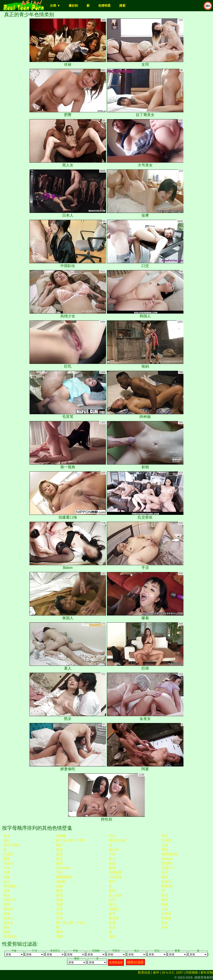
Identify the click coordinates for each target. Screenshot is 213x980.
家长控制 (207, 972)
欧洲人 (8, 918)
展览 (7, 927)
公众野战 (115, 877)
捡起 (112, 863)
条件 (156, 972)
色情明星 (104, 6)
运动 (165, 845)
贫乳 (165, 836)
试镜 (7, 877)
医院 (59, 891)
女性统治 (10, 936)
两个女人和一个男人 (71, 840)
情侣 (7, 895)
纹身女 (166, 882)
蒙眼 (7, 859)
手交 (59, 872)
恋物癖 (61, 836)
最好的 (73, 6)
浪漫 (7, 914)
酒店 (59, 895)
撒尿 (112, 868)
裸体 (59, 932)
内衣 (59, 914)
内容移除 (192, 972)
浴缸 (7, 840)
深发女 (8, 863)
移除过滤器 (135, 962)
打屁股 (166, 840)
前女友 (8, 923)
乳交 (165, 895)
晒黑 (165, 877)
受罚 (112, 882)
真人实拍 (115, 895)
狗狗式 (8, 909)
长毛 (59, 918)
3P (163, 891)
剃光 (112, 927)
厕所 (165, 900)
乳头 (112, 836)
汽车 (7, 868)
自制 (59, 886)
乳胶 (59, 904)
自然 (59, 936)
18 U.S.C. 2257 (172, 972)
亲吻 (59, 900)
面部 (7, 932)
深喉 (7, 904)
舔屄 (112, 891)
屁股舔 (114, 909)
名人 (7, 882)
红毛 (112, 900)
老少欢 (114, 850)
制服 (165, 904)
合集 (7, 891)
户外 (112, 854)
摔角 (165, 927)
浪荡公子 (168, 868)
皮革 (59, 909)
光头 (7, 836)
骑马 (112, 904)
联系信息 (144, 972)
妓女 (165, 923)
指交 (59, 845)
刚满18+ (168, 886)
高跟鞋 (61, 882)
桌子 (165, 872)
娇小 (112, 859)
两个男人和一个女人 (71, 923)
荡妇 (112, 936)
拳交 (59, 850)
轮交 (59, 859)
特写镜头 (10, 886)
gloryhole (63, 868)
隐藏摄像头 (64, 877)
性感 (112, 923)
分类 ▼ (55, 6)
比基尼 (8, 854)
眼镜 (59, 863)
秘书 (112, 914)
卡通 (7, 872)
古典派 (166, 914)
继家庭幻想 (170, 854)
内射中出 (10, 900)
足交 (59, 854)
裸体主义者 (117, 840)
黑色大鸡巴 (12, 845)
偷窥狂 (166, 918)
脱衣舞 (166, 863)
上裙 (165, 909)
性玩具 (114, 918)
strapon (167, 859)
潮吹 (165, 850)
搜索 (122, 6)
